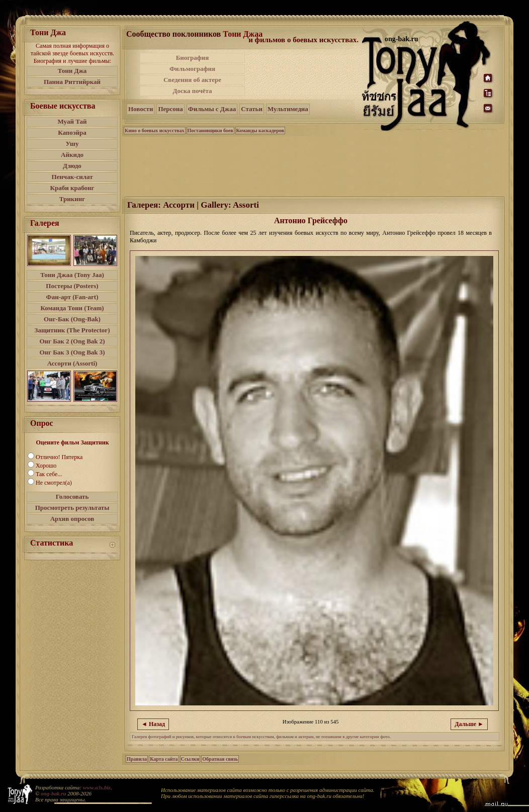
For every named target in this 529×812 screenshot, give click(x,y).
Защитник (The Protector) (72, 330)
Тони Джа (72, 71)
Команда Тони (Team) (72, 308)
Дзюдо (72, 166)
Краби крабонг (72, 188)
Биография (193, 58)
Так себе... (49, 474)
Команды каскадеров (260, 130)
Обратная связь (220, 759)
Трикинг (72, 199)
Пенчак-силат (72, 177)
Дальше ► (469, 724)
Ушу (72, 144)
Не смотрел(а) (54, 483)
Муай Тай (72, 121)
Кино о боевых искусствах (155, 130)
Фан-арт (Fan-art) (72, 297)
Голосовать (72, 497)
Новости (141, 109)
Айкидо (72, 155)
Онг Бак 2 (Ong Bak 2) (72, 341)
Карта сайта (164, 759)
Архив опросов (72, 519)
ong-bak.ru (53, 793)
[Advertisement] (304, 74)
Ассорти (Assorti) (72, 363)
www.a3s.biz (97, 787)
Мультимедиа (288, 109)
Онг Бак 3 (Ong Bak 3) (72, 352)
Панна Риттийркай (72, 82)
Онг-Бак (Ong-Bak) (72, 319)
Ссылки (190, 759)
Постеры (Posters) (72, 286)
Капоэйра (72, 132)
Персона (170, 109)
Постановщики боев (210, 130)
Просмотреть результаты (72, 508)
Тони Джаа (243, 34)
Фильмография (192, 69)
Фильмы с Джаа (212, 109)
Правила (137, 759)
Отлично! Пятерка (59, 457)
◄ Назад (153, 724)
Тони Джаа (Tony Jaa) (72, 275)
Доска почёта (192, 91)
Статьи (252, 109)
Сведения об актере (192, 80)
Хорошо (46, 466)
